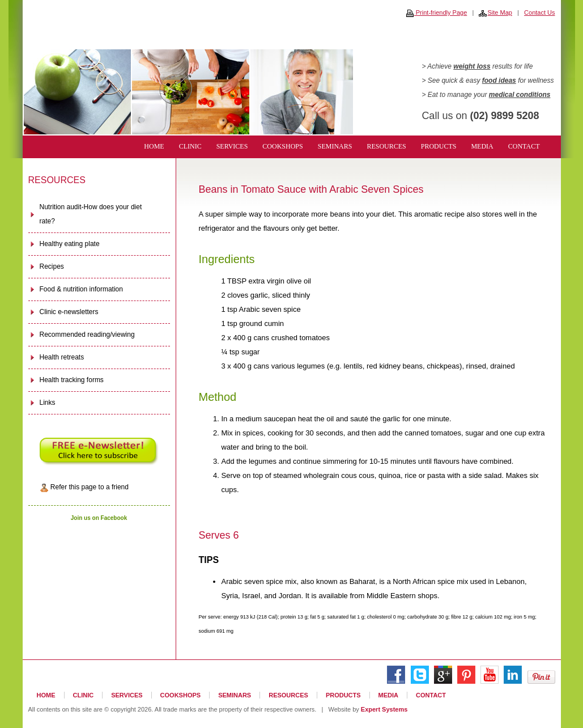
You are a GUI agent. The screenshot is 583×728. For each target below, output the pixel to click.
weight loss (472, 66)
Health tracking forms (72, 380)
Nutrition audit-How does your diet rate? (91, 214)
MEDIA (482, 146)
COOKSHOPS (282, 146)
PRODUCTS (439, 146)
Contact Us (539, 12)
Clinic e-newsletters (69, 312)
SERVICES (232, 146)
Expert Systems (384, 709)
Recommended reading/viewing (87, 335)
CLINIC (190, 146)
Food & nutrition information (81, 289)
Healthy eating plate (70, 244)
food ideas (499, 81)
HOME (154, 146)
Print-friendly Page (437, 12)
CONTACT (524, 146)
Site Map (495, 12)
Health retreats (62, 357)
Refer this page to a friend (84, 488)
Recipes (52, 266)
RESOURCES (386, 146)
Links (48, 403)
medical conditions (520, 95)
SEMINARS (335, 146)
